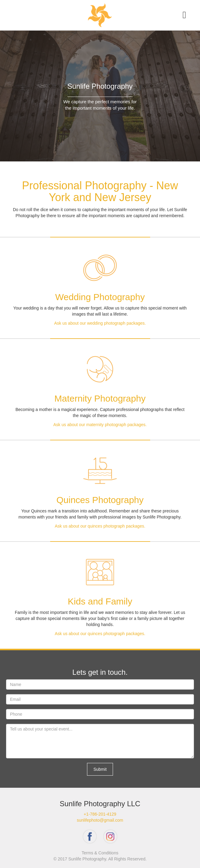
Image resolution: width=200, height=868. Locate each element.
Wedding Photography (100, 297)
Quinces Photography (100, 500)
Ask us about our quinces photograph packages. (100, 526)
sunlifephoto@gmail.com (100, 820)
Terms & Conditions (100, 853)
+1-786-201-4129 (100, 814)
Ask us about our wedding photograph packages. (100, 323)
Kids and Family (100, 601)
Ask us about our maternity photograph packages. (100, 425)
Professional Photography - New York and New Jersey (100, 192)
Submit (100, 769)
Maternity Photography (100, 398)
